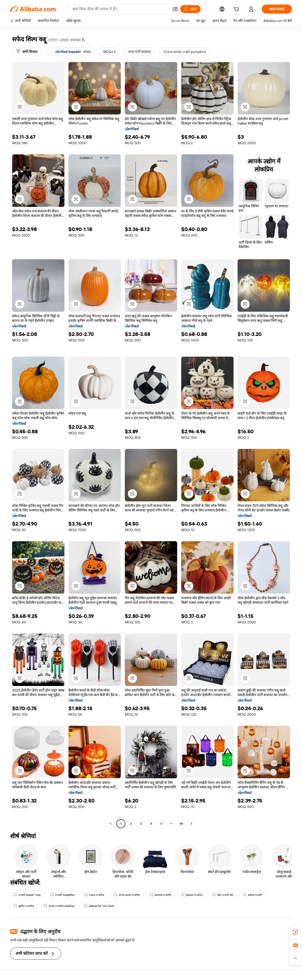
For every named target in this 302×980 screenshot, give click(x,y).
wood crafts (160, 895)
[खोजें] (190, 9)
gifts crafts (24, 906)
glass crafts (192, 895)
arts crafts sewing (59, 906)
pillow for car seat (99, 906)
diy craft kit (223, 895)
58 (181, 824)
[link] (295, 932)
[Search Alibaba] (120, 9)
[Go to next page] (191, 824)
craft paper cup (27, 895)
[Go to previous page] (111, 824)
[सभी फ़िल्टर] (27, 52)
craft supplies (62, 895)
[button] (175, 9)
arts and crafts (127, 895)
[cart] (237, 10)
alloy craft (253, 895)
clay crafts (94, 895)
